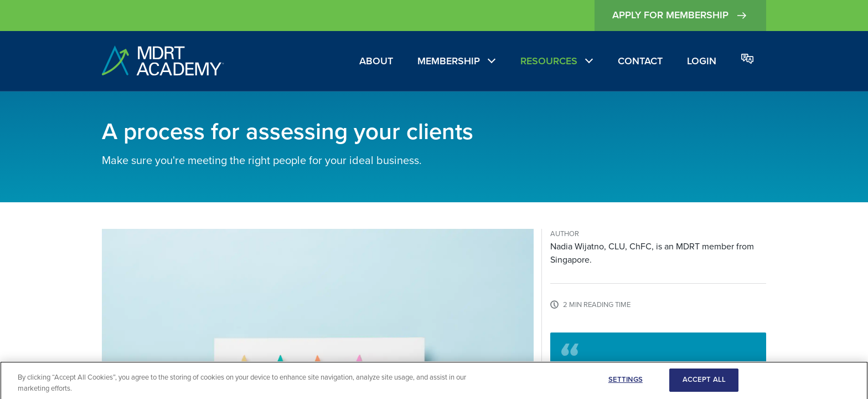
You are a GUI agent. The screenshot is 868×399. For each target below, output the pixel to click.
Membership (449, 61)
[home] (163, 61)
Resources (549, 61)
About (376, 61)
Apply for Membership (680, 16)
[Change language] (747, 60)
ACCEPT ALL (704, 382)
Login (702, 61)
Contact (640, 61)
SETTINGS (626, 382)
